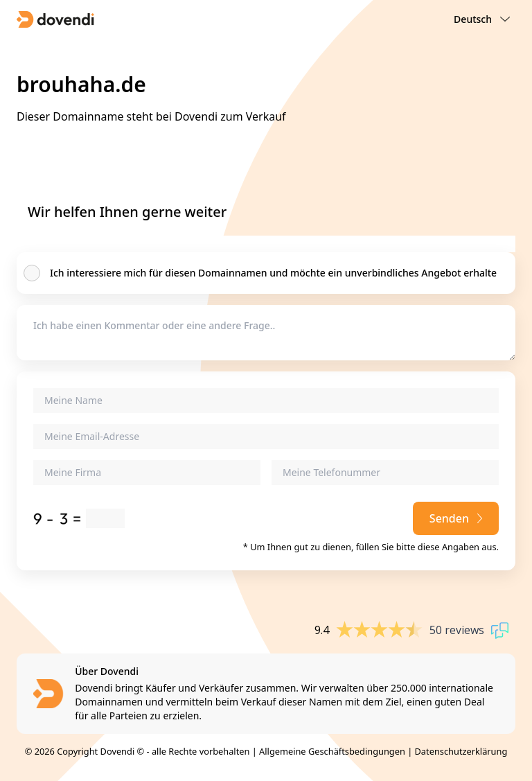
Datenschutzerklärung (461, 751)
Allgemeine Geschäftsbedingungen (332, 751)
